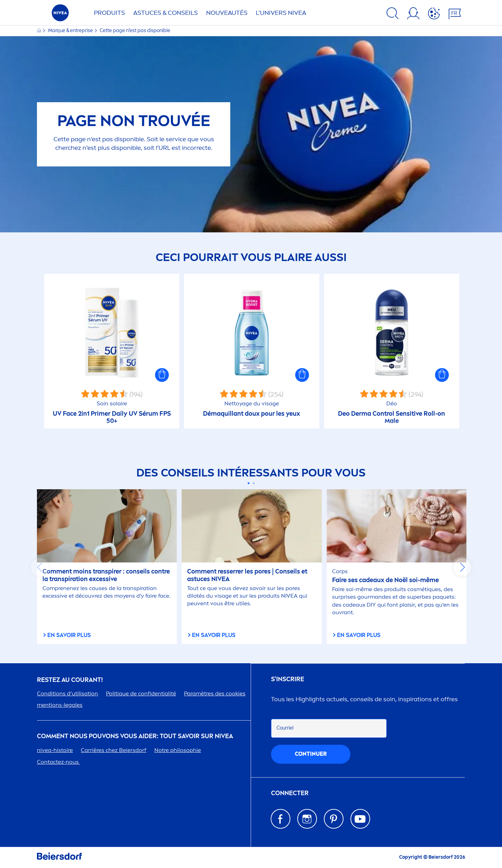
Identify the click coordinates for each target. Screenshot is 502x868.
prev (40, 567)
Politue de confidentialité (141, 693)
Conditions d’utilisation (67, 693)
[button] (162, 375)
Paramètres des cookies (215, 693)
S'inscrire (288, 679)
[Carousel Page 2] (254, 483)
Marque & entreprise (71, 31)
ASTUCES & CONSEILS (166, 13)
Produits (109, 13)
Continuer (311, 754)
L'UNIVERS (281, 13)
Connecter (290, 793)
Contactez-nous (59, 762)
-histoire (55, 750)
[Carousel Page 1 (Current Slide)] (248, 483)
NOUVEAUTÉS (227, 13)
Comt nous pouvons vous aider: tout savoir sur (135, 736)
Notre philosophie (178, 750)
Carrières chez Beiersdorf (114, 750)
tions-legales (60, 705)
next (462, 567)
